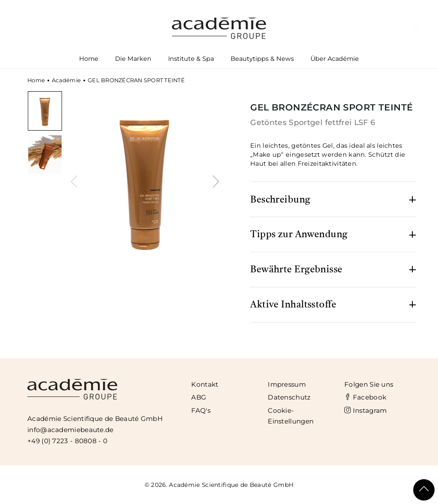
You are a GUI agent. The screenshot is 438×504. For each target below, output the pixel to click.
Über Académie (334, 60)
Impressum (287, 384)
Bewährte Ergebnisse (296, 270)
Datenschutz (289, 397)
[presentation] (76, 180)
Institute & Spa (191, 60)
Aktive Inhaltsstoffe (293, 305)
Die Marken (133, 60)
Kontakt (205, 384)
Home (89, 59)
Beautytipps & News (262, 59)
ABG (199, 397)
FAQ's (201, 410)
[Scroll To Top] (424, 490)
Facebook (365, 397)
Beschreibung (280, 200)
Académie (66, 80)
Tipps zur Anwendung (299, 235)
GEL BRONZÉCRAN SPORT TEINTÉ (136, 80)
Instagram (365, 410)
